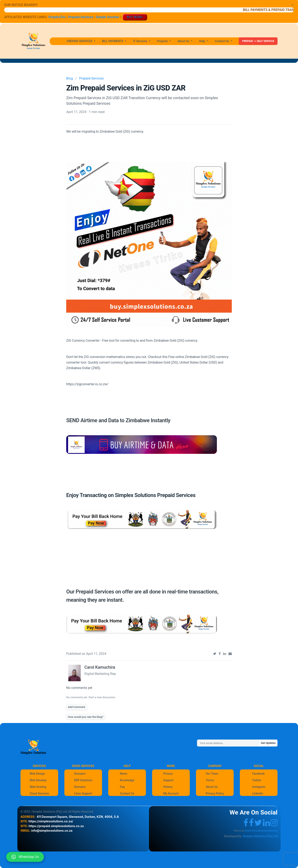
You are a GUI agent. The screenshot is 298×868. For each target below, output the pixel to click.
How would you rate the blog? (86, 717)
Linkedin (258, 793)
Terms (210, 780)
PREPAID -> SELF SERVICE (258, 41)
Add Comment (77, 707)
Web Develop (38, 780)
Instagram (259, 787)
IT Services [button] (141, 41)
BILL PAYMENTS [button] (113, 41)
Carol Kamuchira (100, 667)
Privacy (168, 774)
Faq (122, 787)
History (168, 787)
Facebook (258, 774)
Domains (80, 774)
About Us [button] (184, 41)
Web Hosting (38, 787)
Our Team (212, 774)
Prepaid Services (81, 17)
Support (168, 780)
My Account (171, 793)
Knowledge (127, 780)
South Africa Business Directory (261, 831)
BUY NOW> (135, 17)
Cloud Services (39, 793)
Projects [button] (163, 41)
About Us (212, 787)
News (123, 774)
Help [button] (202, 41)
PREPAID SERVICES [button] (80, 41)
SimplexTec (57, 17)
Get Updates (268, 743)
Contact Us (127, 793)
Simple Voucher (108, 17)
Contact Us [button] (222, 41)
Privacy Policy (215, 793)
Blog (70, 78)
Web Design (37, 774)
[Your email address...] (228, 743)
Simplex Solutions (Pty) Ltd (260, 836)
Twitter (257, 780)
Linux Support (83, 793)
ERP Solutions (83, 780)
